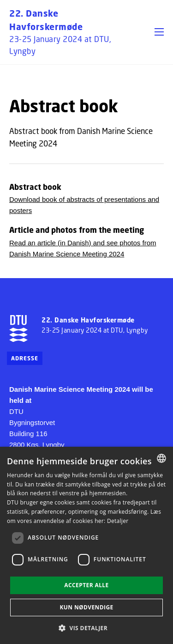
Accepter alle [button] (86, 585)
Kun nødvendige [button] (86, 607)
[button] (159, 32)
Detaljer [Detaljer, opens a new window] (118, 521)
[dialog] (86, 545)
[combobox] (161, 458)
